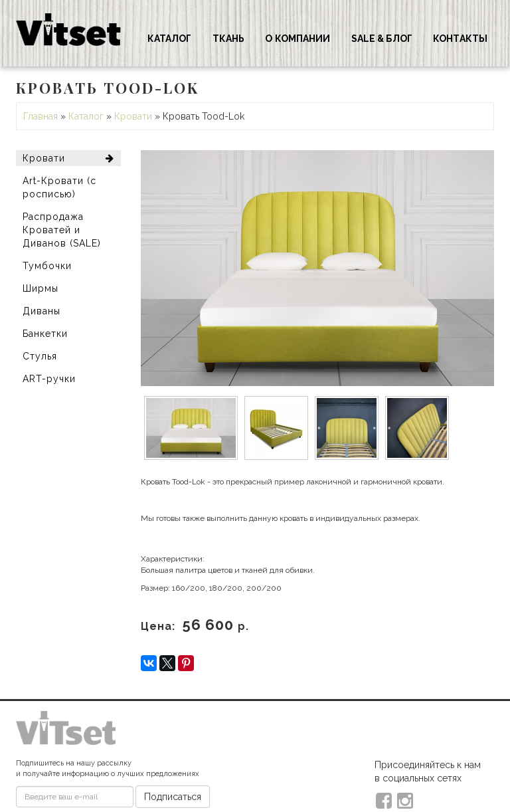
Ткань (229, 39)
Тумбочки (47, 266)
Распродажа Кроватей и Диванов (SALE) (62, 230)
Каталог (170, 39)
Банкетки (45, 334)
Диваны (42, 311)
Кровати (133, 116)
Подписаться (173, 797)
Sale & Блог (382, 39)
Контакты (460, 39)
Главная (41, 116)
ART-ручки (49, 379)
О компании (297, 39)
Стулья (40, 356)
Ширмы (41, 288)
